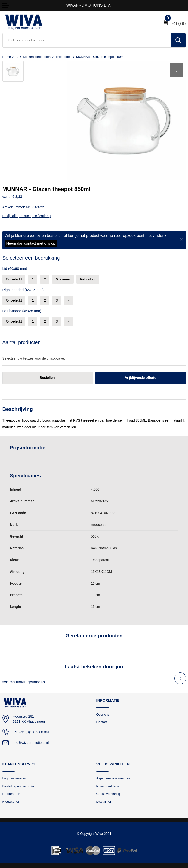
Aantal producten (22, 342)
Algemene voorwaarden (113, 778)
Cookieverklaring (108, 794)
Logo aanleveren (14, 778)
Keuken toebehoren (37, 57)
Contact (102, 722)
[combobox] (87, 40)
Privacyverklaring (109, 786)
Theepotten (63, 57)
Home (7, 57)
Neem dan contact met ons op (31, 243)
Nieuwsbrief (11, 802)
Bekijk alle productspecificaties (27, 216)
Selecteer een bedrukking (31, 258)
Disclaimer (104, 802)
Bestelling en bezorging (19, 786)
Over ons (103, 714)
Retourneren (11, 794)
